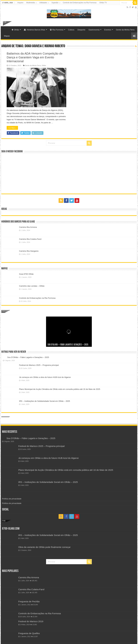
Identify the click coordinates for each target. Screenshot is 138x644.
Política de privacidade (12, 499)
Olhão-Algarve (6, 29)
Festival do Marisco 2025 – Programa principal (39, 365)
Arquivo (20, 3)
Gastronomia (94, 30)
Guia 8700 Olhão (26, 274)
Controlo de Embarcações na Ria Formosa (80, 3)
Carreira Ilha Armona (28, 227)
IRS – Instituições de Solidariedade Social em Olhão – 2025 (44, 401)
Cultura (71, 30)
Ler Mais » (12, 128)
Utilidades (43, 3)
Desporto (81, 30)
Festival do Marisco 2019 (31, 621)
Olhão (15, 30)
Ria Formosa (57, 30)
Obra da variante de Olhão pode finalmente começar (44, 547)
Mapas (7, 36)
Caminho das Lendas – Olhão (32, 286)
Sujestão (55, 3)
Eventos (108, 30)
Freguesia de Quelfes (29, 633)
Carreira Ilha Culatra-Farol (30, 239)
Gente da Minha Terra (125, 30)
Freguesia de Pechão (29, 601)
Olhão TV (103, 3)
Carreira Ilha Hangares (29, 251)
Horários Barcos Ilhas (34, 30)
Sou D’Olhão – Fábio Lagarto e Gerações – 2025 (68, 345)
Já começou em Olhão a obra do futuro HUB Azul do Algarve (45, 377)
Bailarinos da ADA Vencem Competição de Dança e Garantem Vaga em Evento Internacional (35, 57)
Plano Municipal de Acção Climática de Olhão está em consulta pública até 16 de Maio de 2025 (60, 389)
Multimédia (31, 3)
